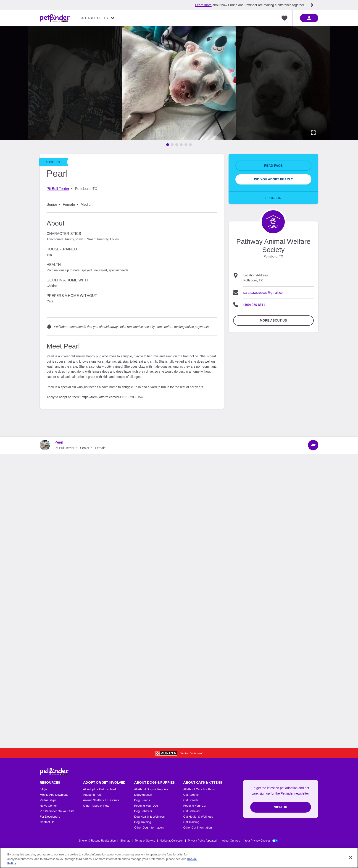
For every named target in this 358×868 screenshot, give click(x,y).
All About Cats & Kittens (199, 789)
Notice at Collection (172, 841)
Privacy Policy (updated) (203, 841)
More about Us (273, 320)
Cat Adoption (192, 795)
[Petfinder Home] (55, 18)
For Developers (50, 817)
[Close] (351, 858)
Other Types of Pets (96, 806)
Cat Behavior (192, 811)
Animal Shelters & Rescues (101, 800)
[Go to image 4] (181, 145)
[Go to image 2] (172, 145)
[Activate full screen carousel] (313, 133)
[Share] (313, 445)
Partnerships (48, 800)
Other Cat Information (198, 828)
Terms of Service (145, 841)
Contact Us (47, 822)
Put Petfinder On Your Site (57, 811)
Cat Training (191, 822)
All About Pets (95, 18)
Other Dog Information (149, 828)
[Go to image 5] (186, 145)
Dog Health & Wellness (149, 817)
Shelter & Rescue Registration (97, 841)
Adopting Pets (92, 795)
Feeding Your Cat (195, 806)
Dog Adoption (143, 795)
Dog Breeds (142, 800)
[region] (179, 858)
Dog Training (143, 822)
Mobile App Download (54, 795)
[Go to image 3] (177, 145)
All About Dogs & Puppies (151, 789)
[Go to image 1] (168, 145)
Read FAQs (273, 166)
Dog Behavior (143, 811)
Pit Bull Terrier (58, 189)
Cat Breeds (191, 800)
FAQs (43, 789)
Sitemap (125, 841)
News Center (48, 806)
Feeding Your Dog (146, 806)
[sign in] (309, 18)
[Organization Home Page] (273, 222)
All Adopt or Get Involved (99, 789)
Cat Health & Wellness (198, 817)
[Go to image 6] (190, 145)
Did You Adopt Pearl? (273, 179)
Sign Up (281, 807)
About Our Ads (231, 841)
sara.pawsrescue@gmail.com (264, 293)
